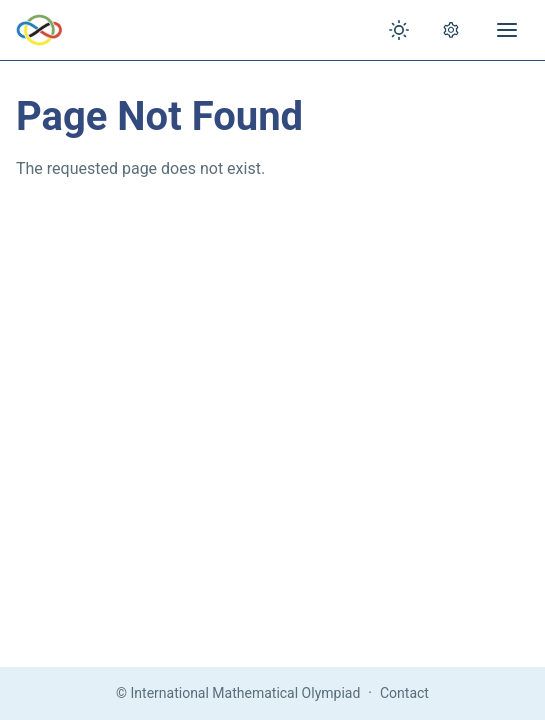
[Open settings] (451, 30)
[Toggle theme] (399, 30)
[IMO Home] (39, 30)
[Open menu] (507, 30)
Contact (404, 693)
